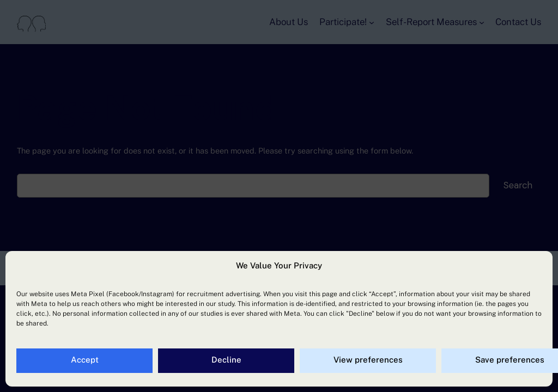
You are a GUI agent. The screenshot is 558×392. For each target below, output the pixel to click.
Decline (226, 360)
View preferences (368, 360)
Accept (85, 360)
